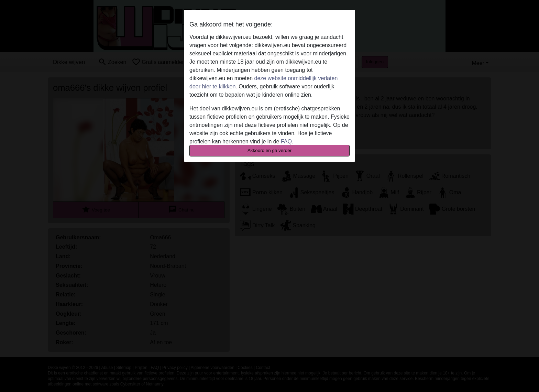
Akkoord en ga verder (269, 150)
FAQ (286, 141)
